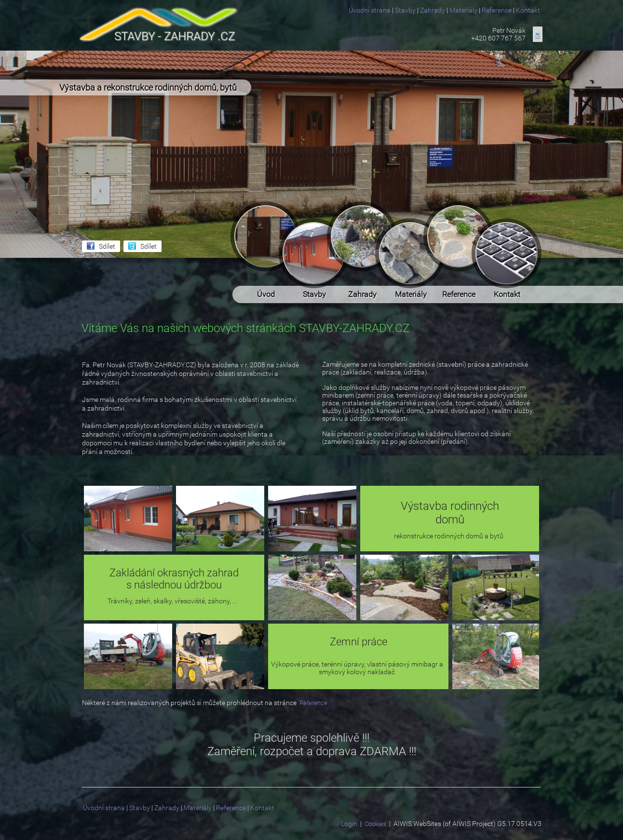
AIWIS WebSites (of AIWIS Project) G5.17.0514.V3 (467, 824)
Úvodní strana (370, 10)
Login (349, 824)
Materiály (463, 10)
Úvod (266, 241)
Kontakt (528, 10)
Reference (497, 10)
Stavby (405, 10)
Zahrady (433, 10)
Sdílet (107, 246)
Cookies (375, 824)
